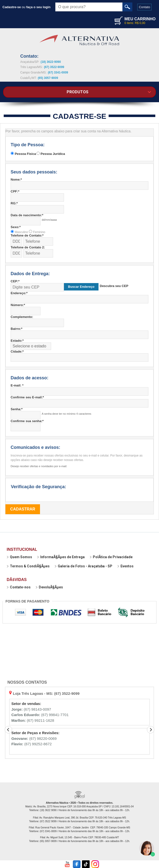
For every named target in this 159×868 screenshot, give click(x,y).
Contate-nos (19, 587)
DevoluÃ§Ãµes (49, 587)
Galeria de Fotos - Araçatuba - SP (83, 566)
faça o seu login (38, 7)
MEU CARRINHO (140, 19)
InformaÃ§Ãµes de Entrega (61, 557)
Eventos (125, 566)
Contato (144, 7)
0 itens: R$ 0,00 (135, 23)
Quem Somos (19, 557)
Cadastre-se (12, 7)
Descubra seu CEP (114, 286)
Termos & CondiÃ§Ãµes (28, 566)
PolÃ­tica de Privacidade (111, 557)
